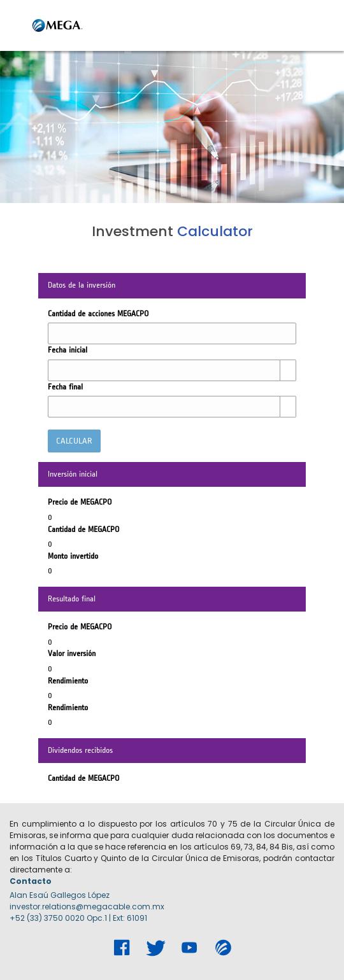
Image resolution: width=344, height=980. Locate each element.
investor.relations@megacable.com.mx (87, 906)
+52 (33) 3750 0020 (47, 918)
